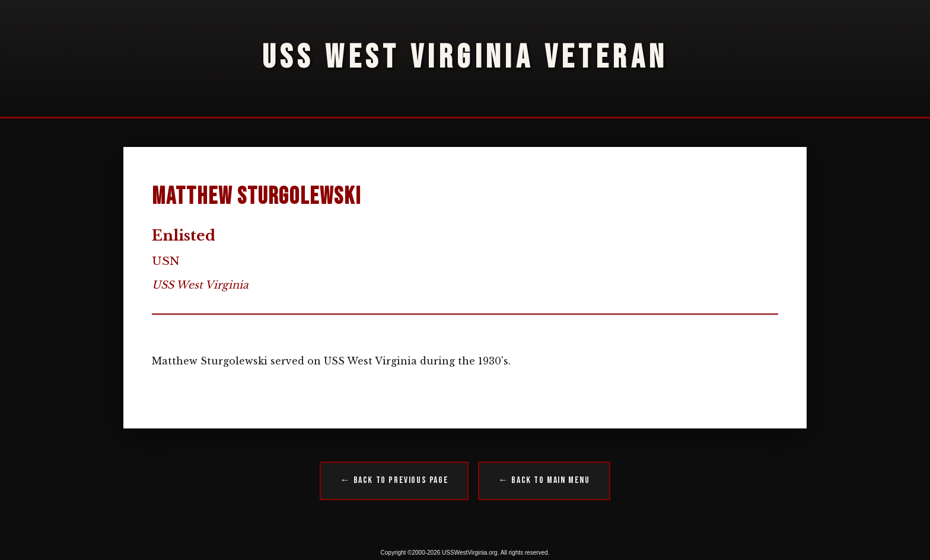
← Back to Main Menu (544, 480)
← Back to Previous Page (394, 480)
